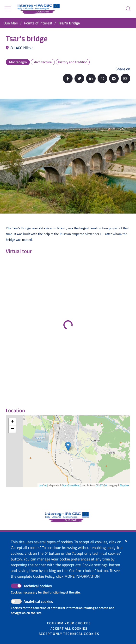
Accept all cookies (69, 628)
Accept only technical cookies (69, 634)
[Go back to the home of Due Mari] (38, 9)
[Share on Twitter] (79, 79)
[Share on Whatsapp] (102, 79)
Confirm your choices (69, 623)
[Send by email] (125, 79)
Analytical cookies (38, 601)
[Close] (126, 541)
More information (82, 576)
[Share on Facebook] (68, 79)
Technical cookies (38, 586)
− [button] (12, 429)
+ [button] (12, 422)
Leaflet (43, 485)
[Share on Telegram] (114, 79)
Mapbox (124, 485)
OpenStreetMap (71, 485)
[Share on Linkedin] (91, 79)
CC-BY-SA (101, 485)
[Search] (128, 9)
